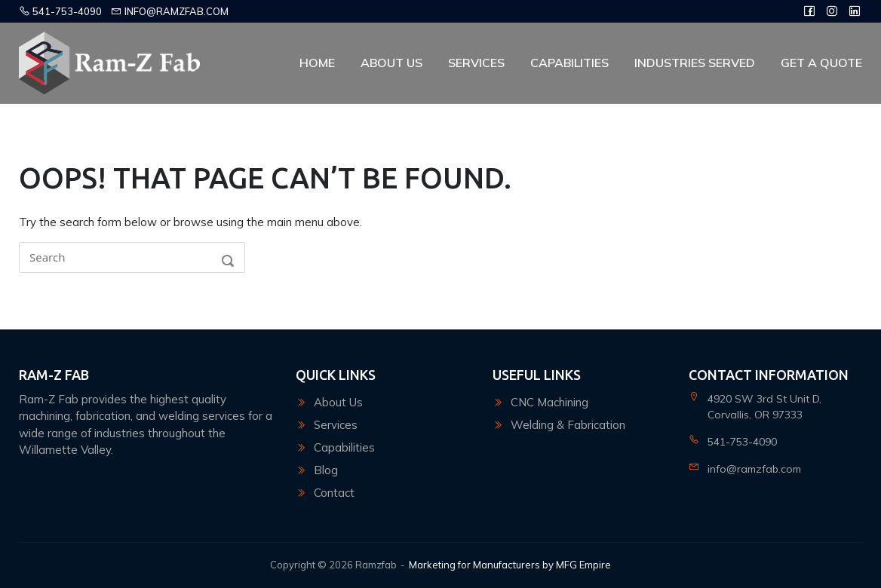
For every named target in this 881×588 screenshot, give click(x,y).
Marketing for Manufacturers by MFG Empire (510, 565)
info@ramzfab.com (170, 11)
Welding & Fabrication (568, 425)
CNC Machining (549, 402)
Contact (334, 493)
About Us (391, 63)
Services (476, 63)
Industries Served (695, 63)
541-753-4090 (60, 11)
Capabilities (569, 63)
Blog (326, 470)
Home (317, 63)
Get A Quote (821, 63)
